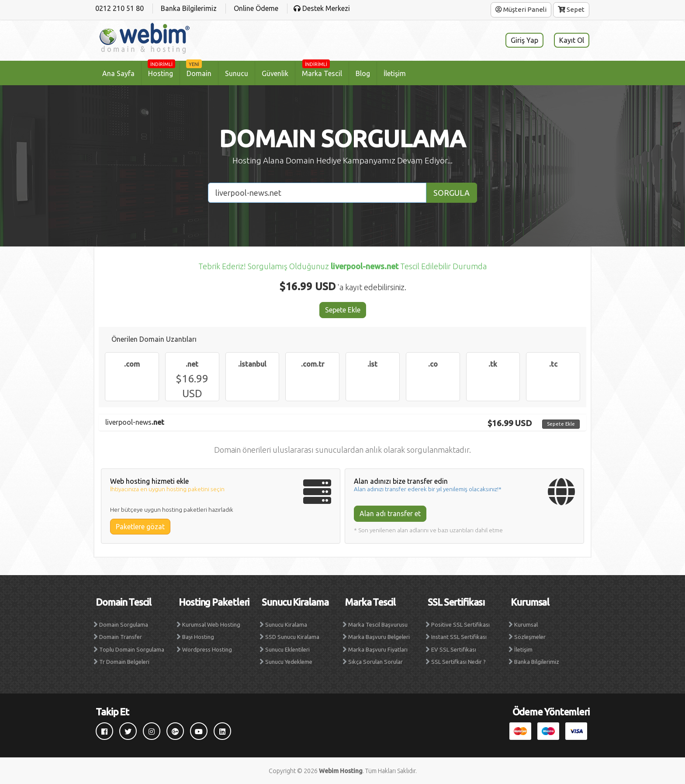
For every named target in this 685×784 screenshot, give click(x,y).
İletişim (395, 73)
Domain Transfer (121, 637)
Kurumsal (526, 624)
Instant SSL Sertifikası (459, 637)
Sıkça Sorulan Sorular (375, 662)
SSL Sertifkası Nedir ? (458, 662)
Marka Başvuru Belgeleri (379, 637)
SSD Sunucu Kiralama (292, 637)
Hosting (161, 69)
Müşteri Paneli (521, 9)
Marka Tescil (322, 69)
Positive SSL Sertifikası (460, 624)
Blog (363, 73)
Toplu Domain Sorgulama (132, 649)
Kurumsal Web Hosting (211, 624)
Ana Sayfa (118, 73)
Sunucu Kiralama (286, 624)
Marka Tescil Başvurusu (378, 624)
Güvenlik (275, 73)
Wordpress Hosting (207, 649)
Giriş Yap (524, 40)
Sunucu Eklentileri (287, 649)
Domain (199, 69)
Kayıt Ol (572, 40)
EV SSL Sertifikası (454, 649)
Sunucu (237, 73)
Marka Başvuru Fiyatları (378, 649)
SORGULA (451, 193)
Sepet (571, 9)
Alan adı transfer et (390, 513)
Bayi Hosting (198, 637)
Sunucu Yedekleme (289, 662)
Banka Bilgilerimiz (537, 662)
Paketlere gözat (140, 527)
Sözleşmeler (530, 637)
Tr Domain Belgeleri (124, 662)
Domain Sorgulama (124, 624)
